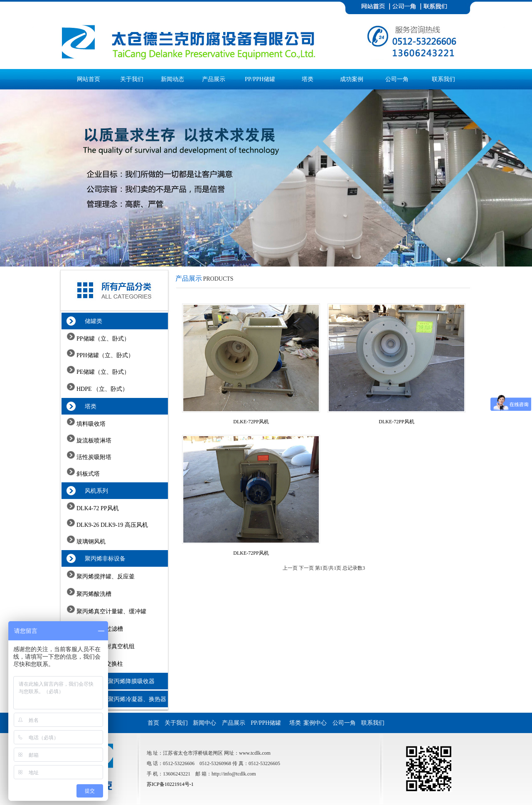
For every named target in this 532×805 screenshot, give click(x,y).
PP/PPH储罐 (260, 79)
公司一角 (397, 79)
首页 (153, 723)
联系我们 (443, 79)
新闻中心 (207, 723)
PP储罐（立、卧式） (102, 339)
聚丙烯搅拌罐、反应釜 (105, 577)
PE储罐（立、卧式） (103, 372)
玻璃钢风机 (91, 542)
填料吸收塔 (91, 424)
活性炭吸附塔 (94, 457)
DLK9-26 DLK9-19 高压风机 (112, 525)
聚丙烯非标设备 (101, 559)
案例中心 (317, 723)
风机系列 (92, 491)
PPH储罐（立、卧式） (105, 355)
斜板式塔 (88, 474)
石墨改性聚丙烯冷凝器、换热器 (121, 699)
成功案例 (352, 79)
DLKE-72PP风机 (251, 422)
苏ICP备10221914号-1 (170, 784)
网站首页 (89, 79)
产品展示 (214, 79)
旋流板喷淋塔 (94, 441)
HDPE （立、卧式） (102, 389)
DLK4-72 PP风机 (97, 508)
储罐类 (89, 321)
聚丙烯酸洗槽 (94, 594)
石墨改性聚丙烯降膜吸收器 (115, 681)
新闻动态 (172, 79)
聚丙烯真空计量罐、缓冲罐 (111, 611)
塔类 (308, 79)
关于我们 (132, 79)
